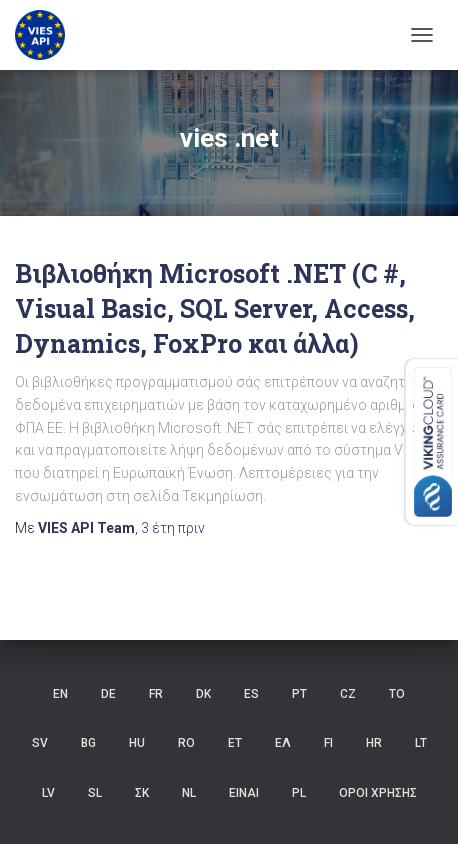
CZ (348, 694)
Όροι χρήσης (378, 793)
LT (421, 743)
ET (235, 743)
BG (88, 743)
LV (48, 793)
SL (95, 793)
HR (374, 743)
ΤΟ (397, 694)
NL (189, 793)
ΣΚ (142, 793)
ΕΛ (283, 743)
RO (186, 743)
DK (203, 694)
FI (328, 743)
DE (108, 694)
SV (40, 743)
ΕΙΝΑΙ (244, 793)
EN (60, 694)
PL (299, 793)
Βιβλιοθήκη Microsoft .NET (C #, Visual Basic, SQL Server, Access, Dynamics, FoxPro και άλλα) (215, 308)
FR (156, 694)
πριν (173, 528)
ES (251, 694)
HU (137, 743)
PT (299, 694)
